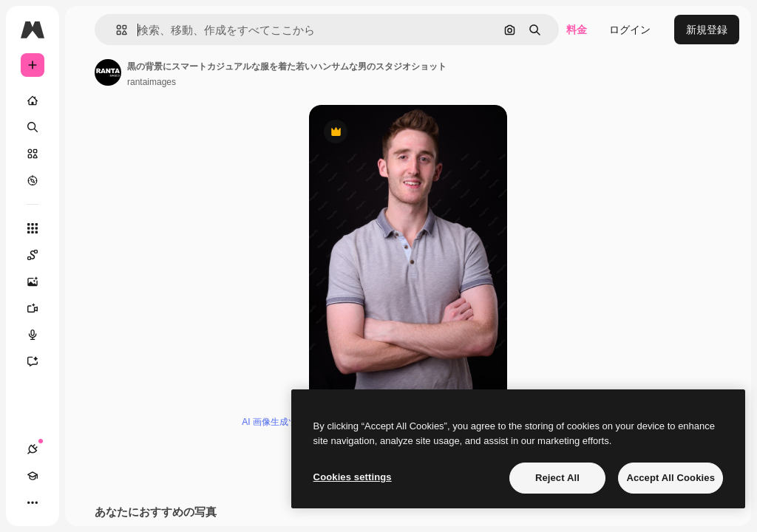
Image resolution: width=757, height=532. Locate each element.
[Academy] (33, 476)
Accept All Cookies (671, 478)
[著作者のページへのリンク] (108, 72)
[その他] (33, 502)
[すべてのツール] (33, 228)
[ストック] (33, 154)
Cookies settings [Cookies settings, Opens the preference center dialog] (353, 477)
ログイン (630, 30)
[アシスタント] (40, 361)
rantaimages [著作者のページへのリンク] (152, 82)
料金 (577, 30)
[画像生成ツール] (40, 282)
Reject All (557, 478)
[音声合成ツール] (40, 335)
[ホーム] (33, 100)
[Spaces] (40, 255)
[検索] (33, 127)
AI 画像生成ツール (278, 422)
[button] (116, 30)
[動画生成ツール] (40, 308)
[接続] (33, 449)
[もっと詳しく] (33, 180)
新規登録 (707, 30)
